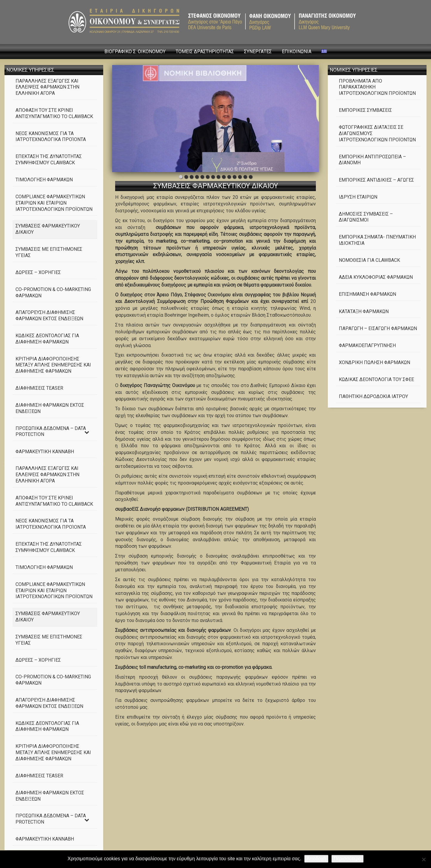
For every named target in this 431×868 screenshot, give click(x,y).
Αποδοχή (316, 859)
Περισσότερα (347, 859)
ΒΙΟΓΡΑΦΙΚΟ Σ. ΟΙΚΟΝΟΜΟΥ (135, 51)
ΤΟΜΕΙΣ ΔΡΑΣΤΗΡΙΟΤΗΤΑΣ (205, 51)
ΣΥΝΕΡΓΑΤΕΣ (258, 51)
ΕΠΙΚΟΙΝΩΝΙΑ (297, 51)
